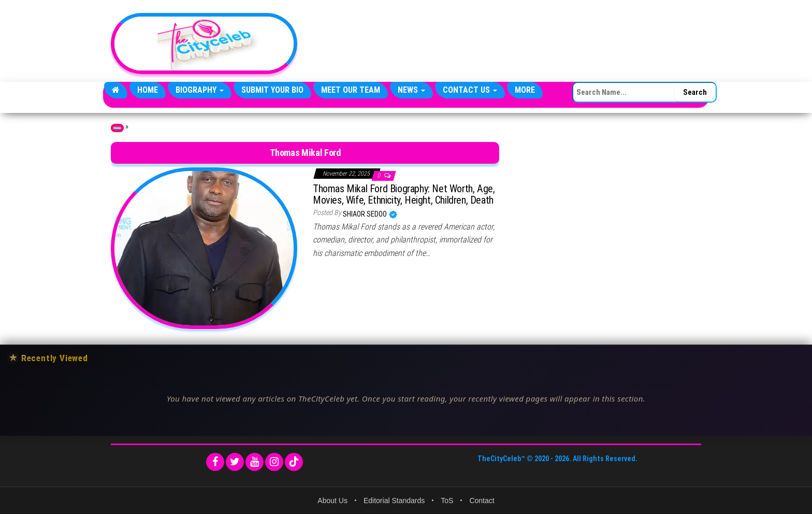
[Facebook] (215, 462)
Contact (482, 501)
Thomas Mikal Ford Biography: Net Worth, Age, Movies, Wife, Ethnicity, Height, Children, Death (404, 194)
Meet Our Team (351, 90)
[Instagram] (274, 462)
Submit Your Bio (272, 90)
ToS (447, 501)
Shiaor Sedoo (366, 214)
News (411, 90)
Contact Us (470, 90)
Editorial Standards (394, 501)
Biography (200, 90)
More (525, 90)
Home (148, 90)
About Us (332, 501)
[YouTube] (255, 462)
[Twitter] (235, 462)
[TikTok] (294, 462)
